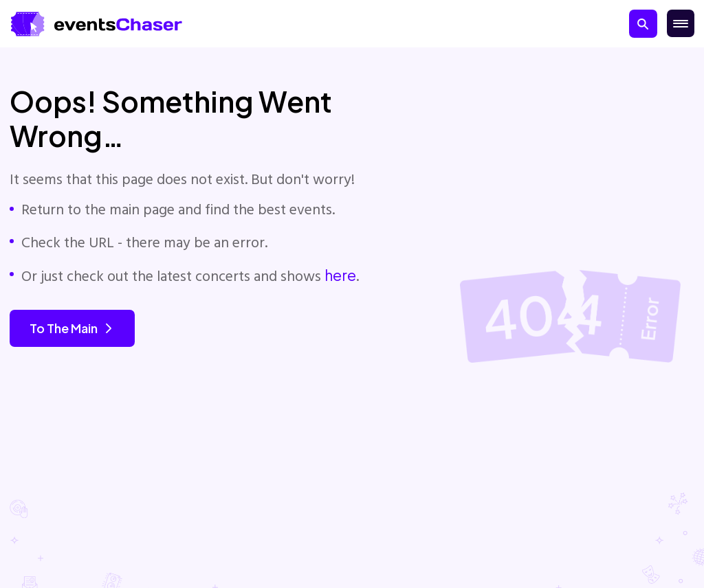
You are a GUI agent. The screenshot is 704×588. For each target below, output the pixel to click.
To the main (72, 328)
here (340, 275)
